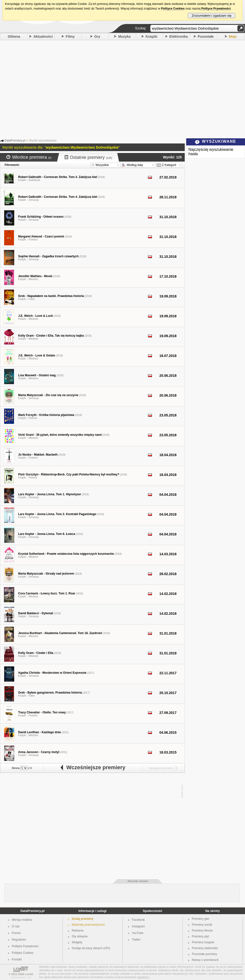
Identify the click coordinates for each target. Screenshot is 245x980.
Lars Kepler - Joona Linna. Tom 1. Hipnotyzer (50, 494)
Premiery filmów (202, 931)
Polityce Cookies (173, 9)
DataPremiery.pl (32, 911)
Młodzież (33, 279)
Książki (151, 36)
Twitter (136, 940)
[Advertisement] (46, 89)
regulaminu (143, 977)
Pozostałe (206, 36)
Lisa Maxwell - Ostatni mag (37, 375)
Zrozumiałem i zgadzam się (212, 16)
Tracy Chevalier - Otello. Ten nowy (42, 712)
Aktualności (43, 36)
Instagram (138, 926)
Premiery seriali (202, 925)
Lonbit (29, 974)
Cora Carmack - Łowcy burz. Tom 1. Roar (47, 593)
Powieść (33, 240)
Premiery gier (201, 919)
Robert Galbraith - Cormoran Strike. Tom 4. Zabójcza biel (58, 177)
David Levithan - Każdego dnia (39, 732)
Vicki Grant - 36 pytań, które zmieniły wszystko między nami (60, 435)
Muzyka (124, 36)
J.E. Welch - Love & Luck (36, 316)
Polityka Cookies (23, 953)
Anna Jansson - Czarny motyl (39, 752)
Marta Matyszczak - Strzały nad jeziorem (46, 574)
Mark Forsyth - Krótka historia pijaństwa (46, 415)
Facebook (138, 920)
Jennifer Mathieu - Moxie (35, 276)
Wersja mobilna (22, 920)
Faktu (32, 299)
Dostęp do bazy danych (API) (91, 948)
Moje (233, 36)
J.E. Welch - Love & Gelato (37, 355)
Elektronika (178, 36)
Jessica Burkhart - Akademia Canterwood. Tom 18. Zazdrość (60, 633)
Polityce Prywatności (216, 9)
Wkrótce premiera (29, 157)
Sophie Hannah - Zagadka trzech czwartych (48, 256)
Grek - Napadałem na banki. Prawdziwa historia (51, 296)
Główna (14, 36)
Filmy (70, 36)
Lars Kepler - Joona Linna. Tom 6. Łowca (47, 534)
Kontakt (17, 959)
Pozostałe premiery (204, 954)
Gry (97, 36)
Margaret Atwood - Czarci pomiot (41, 236)
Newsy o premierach (205, 960)
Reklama (78, 931)
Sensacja (34, 200)
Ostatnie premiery (88, 157)
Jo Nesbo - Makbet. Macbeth (38, 455)
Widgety (77, 942)
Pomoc (16, 933)
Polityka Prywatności (25, 946)
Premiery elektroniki (205, 948)
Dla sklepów (80, 936)
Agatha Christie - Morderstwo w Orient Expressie (52, 673)
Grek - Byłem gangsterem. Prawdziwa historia (50, 693)
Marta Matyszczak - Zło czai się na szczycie (48, 395)
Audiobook (34, 180)
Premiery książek (203, 942)
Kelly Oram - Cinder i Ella (36, 653)
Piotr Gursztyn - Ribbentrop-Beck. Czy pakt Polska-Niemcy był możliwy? (69, 474)
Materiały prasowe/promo (88, 925)
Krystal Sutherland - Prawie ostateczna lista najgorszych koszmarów (66, 554)
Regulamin (19, 940)
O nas (16, 926)
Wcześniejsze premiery (93, 767)
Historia (33, 418)
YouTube (138, 933)
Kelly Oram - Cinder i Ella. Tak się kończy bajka (51, 336)
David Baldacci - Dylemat (36, 613)
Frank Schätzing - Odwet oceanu (41, 217)
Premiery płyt (200, 936)
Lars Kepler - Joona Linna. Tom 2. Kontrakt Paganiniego (57, 514)
